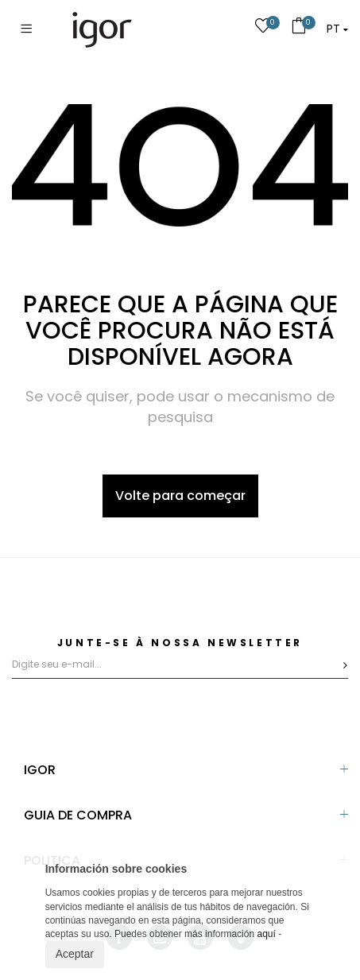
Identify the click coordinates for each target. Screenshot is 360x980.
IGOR (40, 770)
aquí (266, 934)
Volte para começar (180, 496)
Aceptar (75, 954)
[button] (337, 29)
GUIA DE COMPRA (78, 815)
